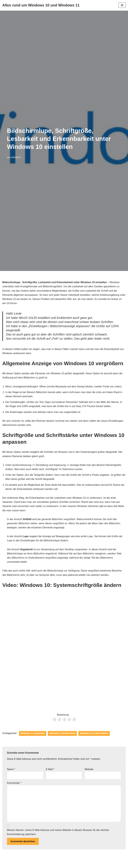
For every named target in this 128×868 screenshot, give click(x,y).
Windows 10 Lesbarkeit (33, 733)
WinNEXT (16, 157)
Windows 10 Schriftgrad (62, 733)
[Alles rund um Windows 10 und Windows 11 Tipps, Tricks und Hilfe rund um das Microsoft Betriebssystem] (41, 5)
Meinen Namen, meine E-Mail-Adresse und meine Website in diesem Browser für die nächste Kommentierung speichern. (58, 832)
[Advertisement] (64, 685)
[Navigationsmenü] (122, 5)
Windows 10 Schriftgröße (94, 733)
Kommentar (14, 783)
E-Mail (50, 769)
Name (11, 769)
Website (89, 769)
